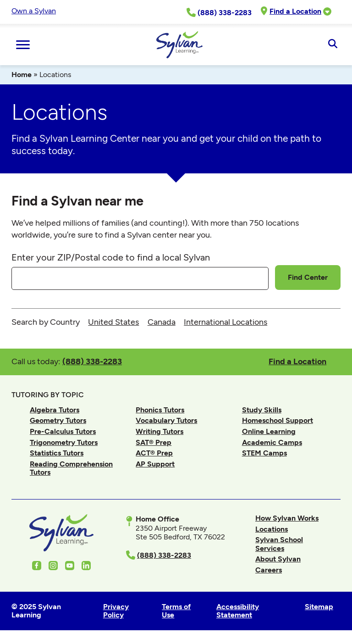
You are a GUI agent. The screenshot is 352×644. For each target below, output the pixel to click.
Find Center (308, 277)
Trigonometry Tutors (64, 442)
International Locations (225, 322)
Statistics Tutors (57, 453)
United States (113, 322)
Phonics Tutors (160, 410)
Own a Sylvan (34, 11)
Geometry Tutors (58, 420)
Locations (272, 529)
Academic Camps (272, 442)
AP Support (155, 464)
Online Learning (269, 431)
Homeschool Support (278, 420)
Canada (162, 322)
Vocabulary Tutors (166, 420)
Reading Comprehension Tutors (71, 468)
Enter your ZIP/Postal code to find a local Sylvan (111, 257)
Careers (269, 570)
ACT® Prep (154, 453)
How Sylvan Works (287, 518)
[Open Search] (333, 44)
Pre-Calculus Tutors (63, 431)
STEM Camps (264, 453)
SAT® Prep (154, 442)
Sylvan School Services (279, 544)
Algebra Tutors (55, 410)
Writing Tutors (159, 431)
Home (22, 75)
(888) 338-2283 (92, 361)
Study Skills (262, 410)
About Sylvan (278, 559)
